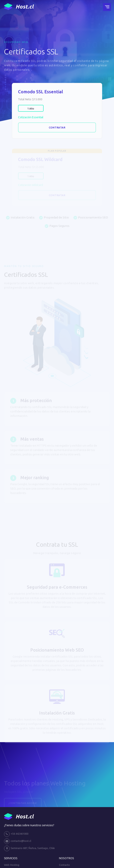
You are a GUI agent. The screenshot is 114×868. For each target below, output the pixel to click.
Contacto (64, 865)
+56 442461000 (16, 834)
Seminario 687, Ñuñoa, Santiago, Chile (29, 848)
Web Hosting (12, 865)
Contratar (57, 127)
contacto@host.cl (18, 841)
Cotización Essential (31, 117)
